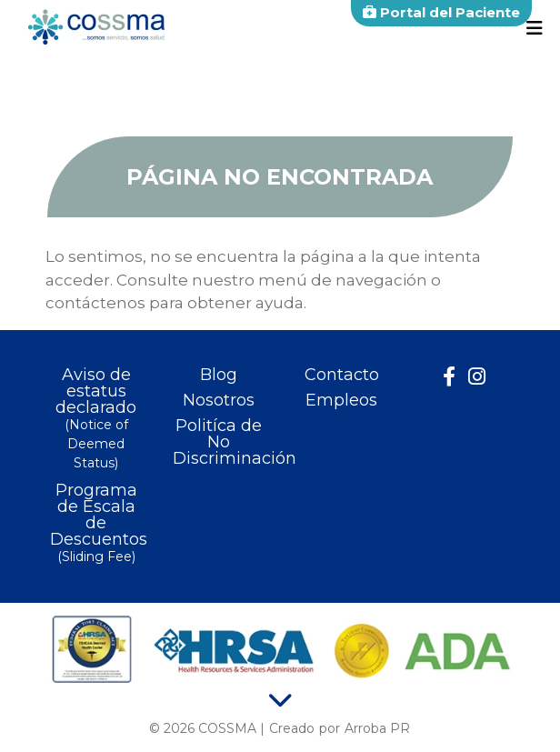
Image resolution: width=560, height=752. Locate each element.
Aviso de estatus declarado (96, 420)
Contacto (342, 375)
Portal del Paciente (441, 12)
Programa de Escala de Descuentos (96, 524)
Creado (292, 728)
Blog (219, 375)
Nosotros (219, 400)
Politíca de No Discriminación (219, 442)
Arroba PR (377, 728)
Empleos (341, 400)
